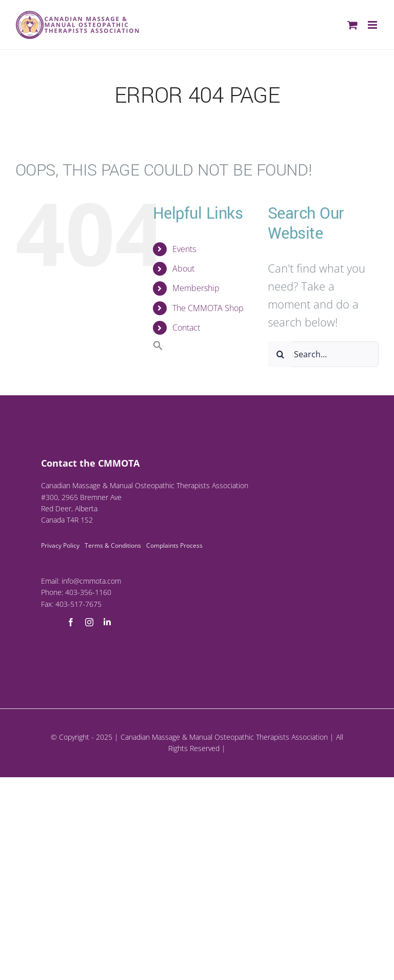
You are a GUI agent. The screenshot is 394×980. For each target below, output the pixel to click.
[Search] (281, 354)
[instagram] (89, 622)
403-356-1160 (88, 592)
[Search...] (323, 354)
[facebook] (71, 622)
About (183, 268)
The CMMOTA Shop (208, 308)
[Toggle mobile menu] (373, 25)
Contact (186, 328)
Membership (196, 288)
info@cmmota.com (91, 581)
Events (184, 249)
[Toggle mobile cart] (352, 25)
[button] (158, 348)
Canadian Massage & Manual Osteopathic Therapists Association (224, 737)
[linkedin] (107, 622)
